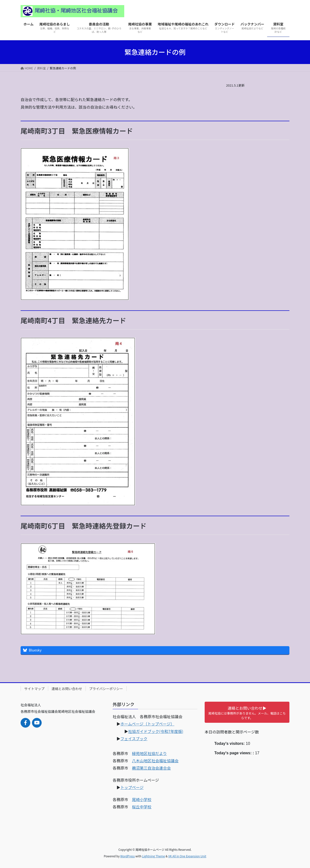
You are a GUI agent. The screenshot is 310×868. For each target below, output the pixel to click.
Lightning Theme (153, 856)
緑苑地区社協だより (149, 753)
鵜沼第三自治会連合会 (151, 768)
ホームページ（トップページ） (147, 724)
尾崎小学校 (142, 799)
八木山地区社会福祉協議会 (155, 761)
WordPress (128, 856)
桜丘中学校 (142, 807)
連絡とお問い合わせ (67, 689)
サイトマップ (34, 689)
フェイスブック (134, 739)
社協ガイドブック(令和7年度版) (156, 731)
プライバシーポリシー (106, 689)
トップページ (132, 787)
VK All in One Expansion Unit (187, 856)
